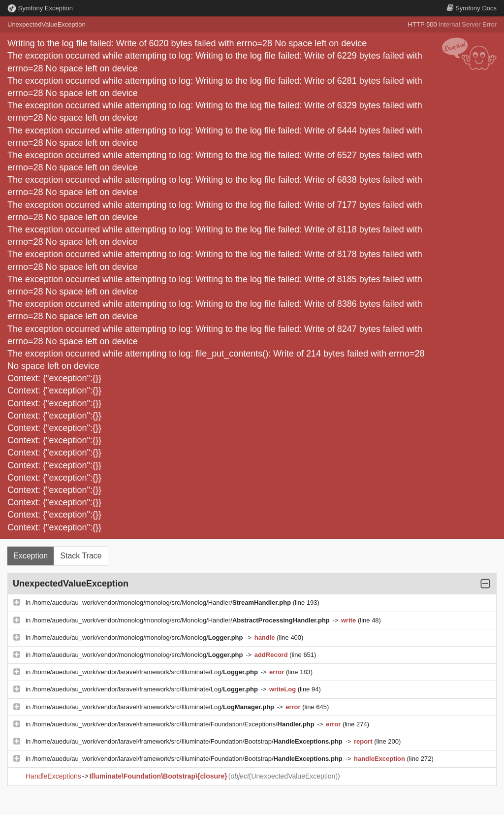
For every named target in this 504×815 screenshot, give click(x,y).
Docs (472, 8)
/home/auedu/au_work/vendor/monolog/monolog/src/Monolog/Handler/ (163, 603)
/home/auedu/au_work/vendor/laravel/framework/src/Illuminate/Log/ (146, 672)
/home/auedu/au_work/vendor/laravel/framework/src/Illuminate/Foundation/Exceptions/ (174, 724)
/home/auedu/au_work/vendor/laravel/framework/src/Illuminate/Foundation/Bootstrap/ (189, 741)
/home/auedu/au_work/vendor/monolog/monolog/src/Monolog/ (139, 637)
